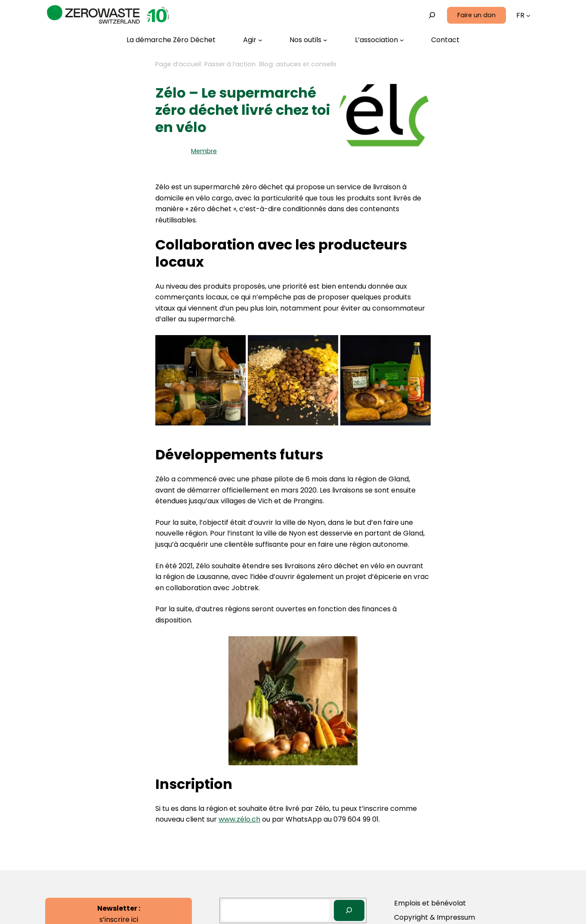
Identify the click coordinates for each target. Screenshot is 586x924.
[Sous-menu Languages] (528, 15)
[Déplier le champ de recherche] (432, 15)
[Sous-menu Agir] (253, 40)
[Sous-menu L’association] (379, 40)
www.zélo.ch (239, 819)
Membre (204, 151)
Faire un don (477, 15)
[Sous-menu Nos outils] (308, 40)
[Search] (349, 910)
